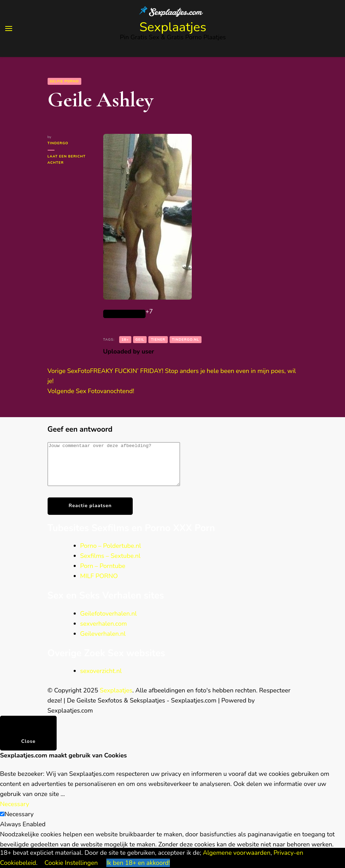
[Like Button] (124, 314)
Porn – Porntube (103, 574)
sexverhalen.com (104, 632)
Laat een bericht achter (67, 160)
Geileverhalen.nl (103, 642)
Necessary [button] (15, 812)
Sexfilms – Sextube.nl (110, 564)
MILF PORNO (99, 584)
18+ (125, 340)
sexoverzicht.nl (101, 679)
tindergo (58, 143)
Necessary (19, 822)
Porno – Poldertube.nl (111, 554)
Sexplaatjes (173, 27)
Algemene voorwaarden (237, 853)
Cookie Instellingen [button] (71, 863)
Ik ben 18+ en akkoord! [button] (138, 863)
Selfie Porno (65, 81)
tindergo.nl (186, 340)
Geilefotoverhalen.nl (109, 622)
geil (140, 340)
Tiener (158, 340)
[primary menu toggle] (9, 29)
